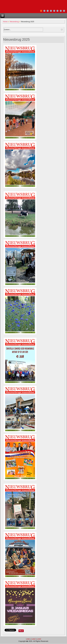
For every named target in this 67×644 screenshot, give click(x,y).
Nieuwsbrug (14, 22)
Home (5, 22)
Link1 (28, 639)
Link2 (33, 639)
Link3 (39, 639)
